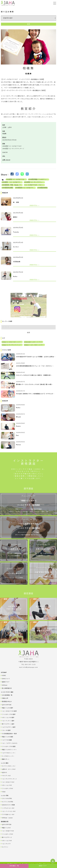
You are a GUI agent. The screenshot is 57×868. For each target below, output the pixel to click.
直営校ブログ (5, 682)
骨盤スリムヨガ (6, 828)
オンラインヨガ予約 (7, 802)
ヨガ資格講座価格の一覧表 (9, 734)
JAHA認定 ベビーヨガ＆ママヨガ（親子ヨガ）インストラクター (12, 182)
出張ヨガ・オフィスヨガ (8, 769)
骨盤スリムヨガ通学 (7, 708)
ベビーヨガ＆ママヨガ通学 (9, 711)
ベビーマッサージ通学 (8, 721)
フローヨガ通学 (6, 730)
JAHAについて (5, 679)
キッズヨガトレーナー (8, 756)
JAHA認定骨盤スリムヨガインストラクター (39, 179)
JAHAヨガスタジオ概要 (8, 805)
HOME (3, 675)
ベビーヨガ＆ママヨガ (8, 782)
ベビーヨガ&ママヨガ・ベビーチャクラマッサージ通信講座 (35, 185)
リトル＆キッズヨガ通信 (8, 746)
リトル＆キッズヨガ (7, 788)
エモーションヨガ (6, 785)
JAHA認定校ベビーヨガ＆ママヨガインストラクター (26, 188)
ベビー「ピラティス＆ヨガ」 (9, 743)
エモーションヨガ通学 (8, 717)
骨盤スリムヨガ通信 (7, 737)
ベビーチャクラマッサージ (9, 779)
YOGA (3, 792)
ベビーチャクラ (6, 844)
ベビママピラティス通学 (8, 727)
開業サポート (5, 759)
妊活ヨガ (4, 772)
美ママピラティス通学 (8, 724)
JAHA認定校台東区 (8, 188)
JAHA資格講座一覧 (7, 695)
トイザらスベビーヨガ (8, 808)
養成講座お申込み (6, 701)
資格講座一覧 (14, 866)
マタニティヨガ (6, 776)
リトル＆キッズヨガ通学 (8, 714)
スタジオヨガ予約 (6, 798)
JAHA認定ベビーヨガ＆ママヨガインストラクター (17, 179)
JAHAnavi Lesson (7, 818)
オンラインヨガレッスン (8, 766)
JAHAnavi (4, 685)
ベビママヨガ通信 (6, 740)
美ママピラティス (6, 837)
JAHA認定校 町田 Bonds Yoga (12, 185)
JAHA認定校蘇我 (42, 188)
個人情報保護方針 (6, 688)
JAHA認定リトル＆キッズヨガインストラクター (34, 345)
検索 (28, 24)
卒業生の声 (5, 698)
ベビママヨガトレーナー (8, 753)
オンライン (5, 847)
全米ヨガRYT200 (6, 705)
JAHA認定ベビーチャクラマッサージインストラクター (35, 182)
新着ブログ (43, 866)
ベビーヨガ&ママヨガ (7, 831)
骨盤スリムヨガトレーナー (9, 750)
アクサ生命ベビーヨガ (8, 814)
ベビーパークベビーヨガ (8, 811)
